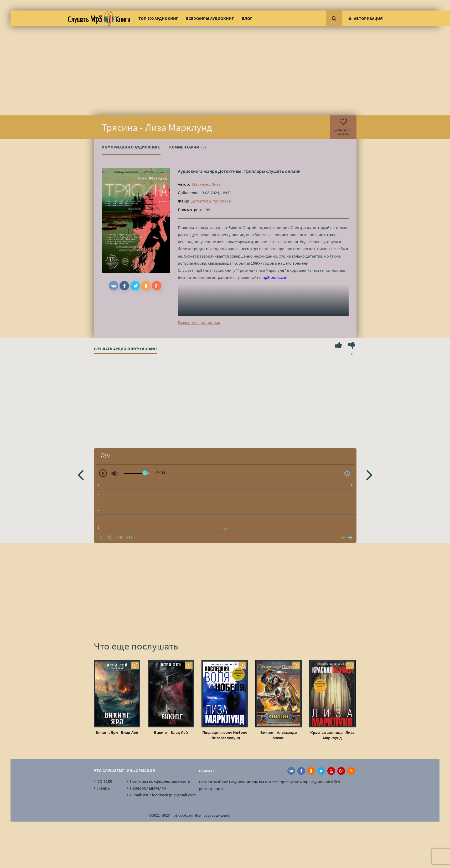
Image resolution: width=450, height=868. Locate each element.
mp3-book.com (275, 277)
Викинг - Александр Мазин (279, 735)
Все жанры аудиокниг (210, 18)
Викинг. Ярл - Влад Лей (117, 732)
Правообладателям (148, 788)
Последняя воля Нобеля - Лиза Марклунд (225, 735)
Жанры (104, 788)
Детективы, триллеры (242, 171)
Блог (247, 18)
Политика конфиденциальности (160, 781)
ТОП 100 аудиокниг (158, 18)
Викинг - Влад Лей (171, 732)
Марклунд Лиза (206, 184)
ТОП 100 (105, 781)
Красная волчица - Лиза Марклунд (332, 735)
